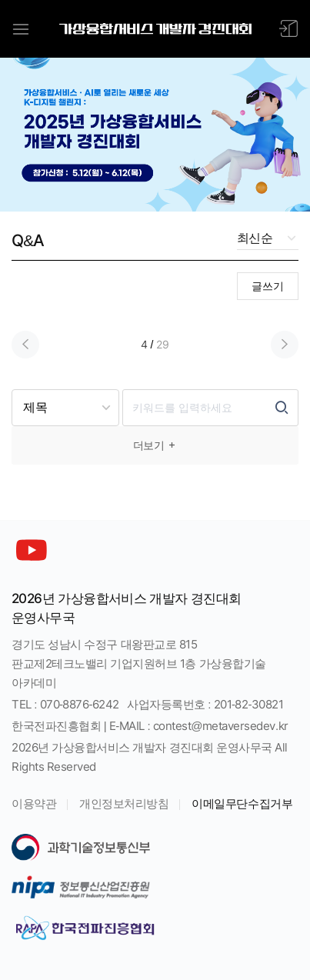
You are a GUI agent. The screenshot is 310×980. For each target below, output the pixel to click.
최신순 (255, 238)
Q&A (28, 240)
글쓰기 (268, 286)
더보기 (155, 445)
